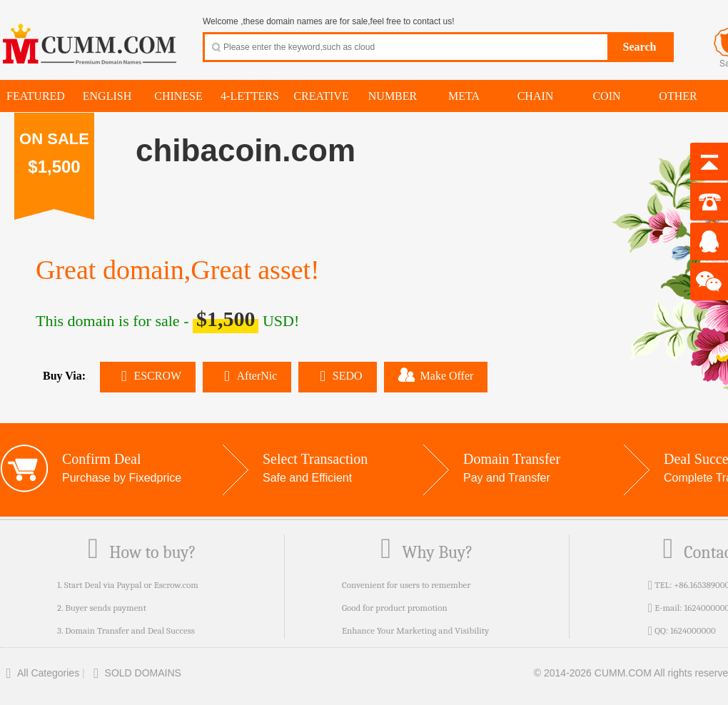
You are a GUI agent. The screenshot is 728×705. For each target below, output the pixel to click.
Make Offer (436, 375)
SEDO (337, 376)
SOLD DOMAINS (135, 673)
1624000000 (693, 630)
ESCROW (148, 376)
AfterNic (247, 376)
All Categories (40, 673)
